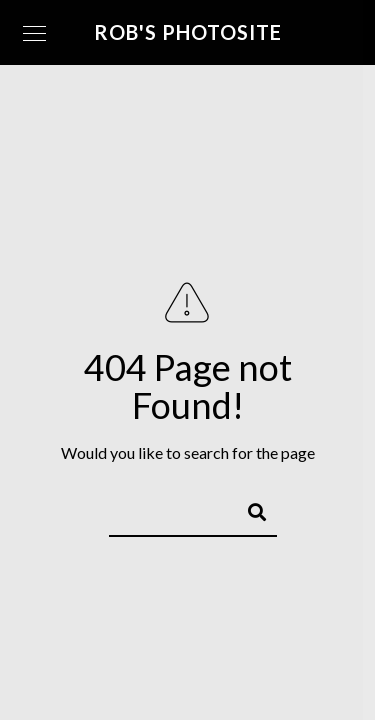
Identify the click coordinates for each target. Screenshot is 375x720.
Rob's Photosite (188, 32)
